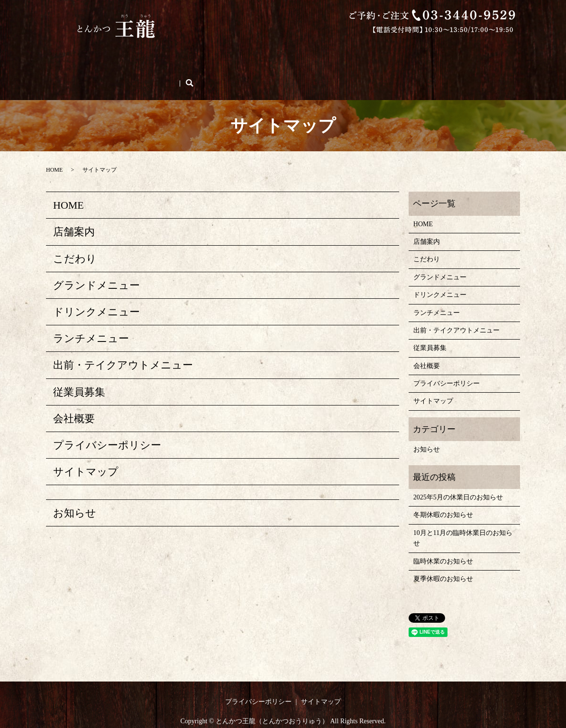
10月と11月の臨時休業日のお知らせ (463, 520)
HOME (77, 55)
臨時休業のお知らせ (443, 543)
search (196, 70)
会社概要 (127, 70)
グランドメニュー (267, 55)
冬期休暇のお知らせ (443, 497)
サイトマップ (86, 454)
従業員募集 (83, 70)
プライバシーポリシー (107, 427)
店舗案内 (114, 55)
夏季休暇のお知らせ (443, 561)
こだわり (154, 55)
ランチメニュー (204, 55)
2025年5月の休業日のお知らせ (458, 480)
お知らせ (75, 495)
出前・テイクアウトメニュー (416, 55)
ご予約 (163, 70)
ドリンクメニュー (333, 55)
